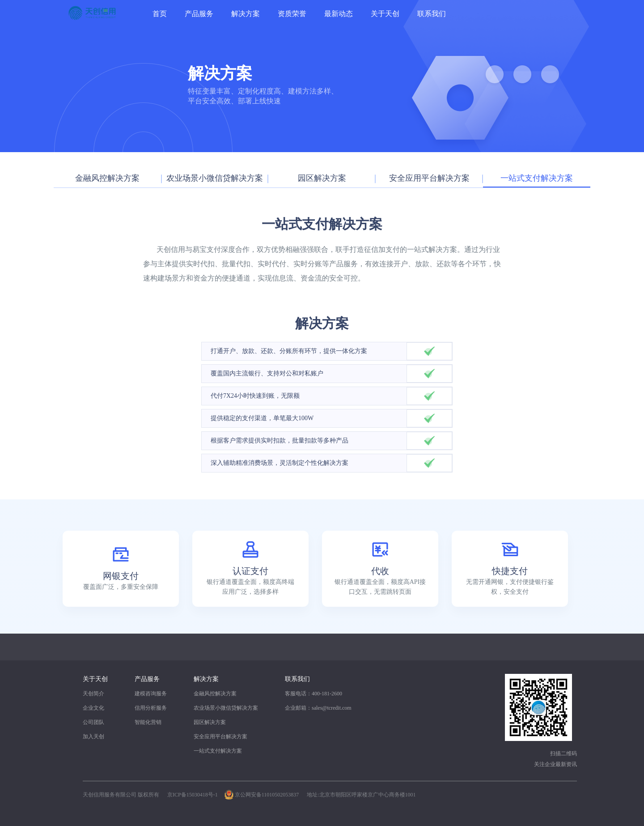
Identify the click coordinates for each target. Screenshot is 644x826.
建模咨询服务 (151, 694)
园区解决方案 (210, 722)
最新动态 (339, 14)
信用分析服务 (151, 708)
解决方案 (246, 14)
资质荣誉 (292, 14)
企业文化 (93, 708)
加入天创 (93, 737)
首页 (160, 14)
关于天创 (385, 14)
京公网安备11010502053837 (267, 795)
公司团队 (93, 722)
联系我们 (432, 14)
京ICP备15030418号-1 (193, 795)
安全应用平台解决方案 (220, 737)
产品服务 (199, 14)
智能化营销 (148, 722)
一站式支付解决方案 (218, 751)
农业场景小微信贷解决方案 (226, 708)
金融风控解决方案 (215, 694)
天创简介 (93, 694)
